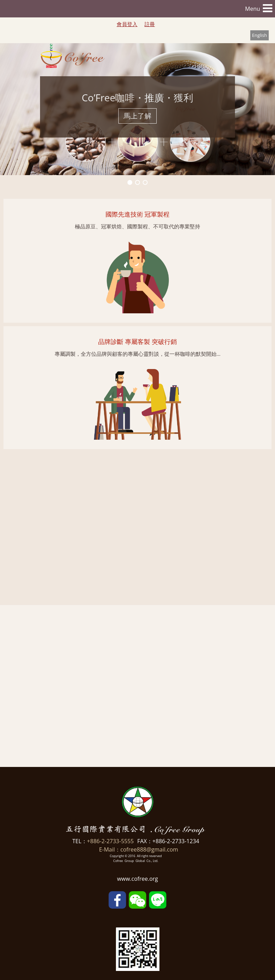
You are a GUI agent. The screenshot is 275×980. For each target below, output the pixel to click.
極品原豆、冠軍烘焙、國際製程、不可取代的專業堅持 (137, 226)
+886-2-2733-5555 (110, 841)
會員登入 (127, 24)
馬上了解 (137, 116)
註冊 (150, 24)
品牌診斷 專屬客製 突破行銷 (137, 342)
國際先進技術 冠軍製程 (137, 214)
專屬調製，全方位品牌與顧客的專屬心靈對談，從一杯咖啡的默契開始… (137, 354)
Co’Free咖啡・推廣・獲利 (138, 97)
